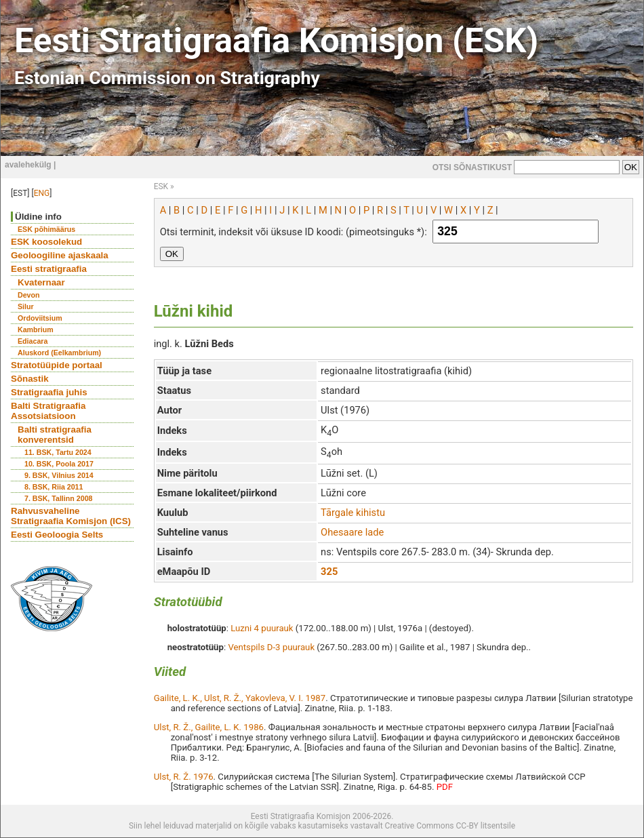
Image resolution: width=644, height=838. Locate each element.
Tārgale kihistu (353, 513)
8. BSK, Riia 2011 (54, 487)
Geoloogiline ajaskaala (60, 255)
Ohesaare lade (352, 532)
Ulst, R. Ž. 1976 (184, 777)
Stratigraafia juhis (49, 392)
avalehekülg (28, 165)
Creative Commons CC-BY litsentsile (450, 826)
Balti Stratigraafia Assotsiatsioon (48, 411)
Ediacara (33, 341)
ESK (161, 186)
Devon (29, 295)
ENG (42, 193)
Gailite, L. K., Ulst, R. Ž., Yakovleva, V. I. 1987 (240, 698)
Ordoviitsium (40, 318)
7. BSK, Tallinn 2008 (58, 498)
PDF (445, 787)
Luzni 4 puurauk (262, 628)
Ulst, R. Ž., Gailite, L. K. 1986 (209, 727)
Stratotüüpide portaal (57, 365)
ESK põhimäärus (46, 229)
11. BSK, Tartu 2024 (58, 452)
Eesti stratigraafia (49, 269)
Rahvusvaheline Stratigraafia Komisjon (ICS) (71, 516)
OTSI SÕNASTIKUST (472, 167)
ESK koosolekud (46, 242)
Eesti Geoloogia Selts (57, 535)
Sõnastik (30, 379)
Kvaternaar (41, 282)
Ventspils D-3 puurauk (271, 647)
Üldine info (38, 217)
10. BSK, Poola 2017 (59, 464)
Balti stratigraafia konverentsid (55, 435)
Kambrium (36, 330)
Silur (26, 306)
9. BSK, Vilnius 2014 (59, 475)
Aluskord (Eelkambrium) (59, 353)
